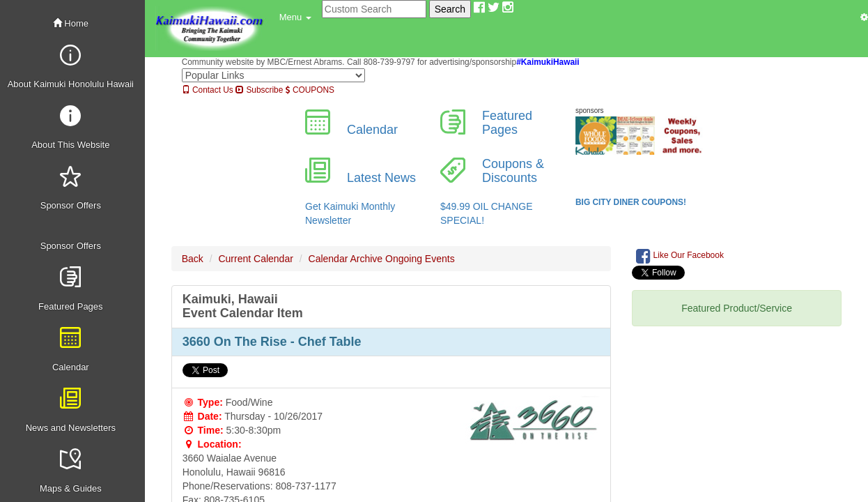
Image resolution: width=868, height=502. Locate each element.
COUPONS (310, 90)
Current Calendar (255, 259)
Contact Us (208, 90)
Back (193, 259)
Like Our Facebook (680, 256)
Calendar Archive (346, 259)
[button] (295, 17)
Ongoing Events (420, 259)
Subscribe (259, 90)
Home (71, 23)
